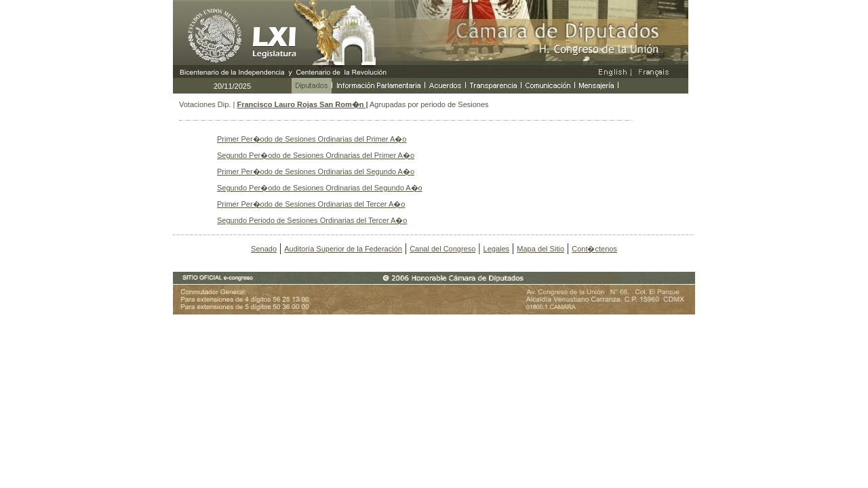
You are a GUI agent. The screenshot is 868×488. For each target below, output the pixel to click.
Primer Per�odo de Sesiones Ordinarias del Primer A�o (312, 139)
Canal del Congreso (442, 249)
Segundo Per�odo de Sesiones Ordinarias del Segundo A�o (320, 188)
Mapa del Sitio (540, 249)
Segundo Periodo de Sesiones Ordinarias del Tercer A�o (312, 220)
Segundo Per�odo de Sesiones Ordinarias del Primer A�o (316, 155)
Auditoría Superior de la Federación (343, 249)
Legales (497, 249)
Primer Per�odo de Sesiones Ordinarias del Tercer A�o (311, 204)
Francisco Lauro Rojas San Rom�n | (302, 104)
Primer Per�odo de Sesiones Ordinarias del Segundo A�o (316, 171)
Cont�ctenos (594, 249)
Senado (264, 249)
